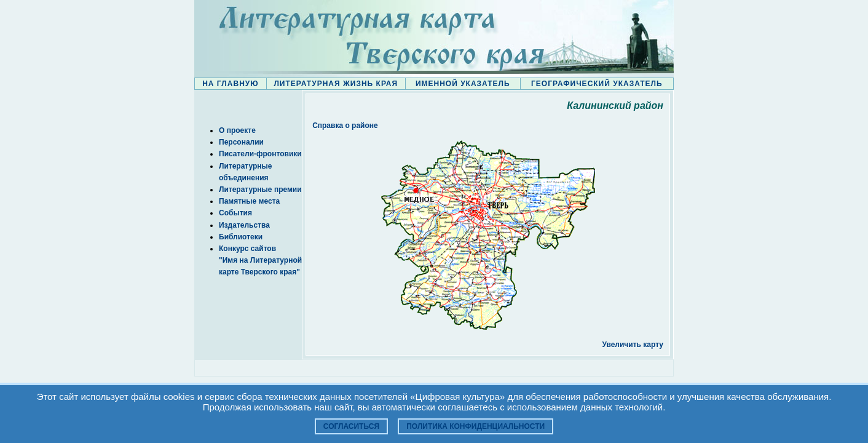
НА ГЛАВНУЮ (230, 84)
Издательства (244, 225)
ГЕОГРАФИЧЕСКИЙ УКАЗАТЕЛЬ (597, 84)
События (235, 213)
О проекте (237, 130)
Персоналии (241, 142)
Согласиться (351, 426)
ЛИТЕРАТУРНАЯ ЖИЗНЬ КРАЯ (336, 84)
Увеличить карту (633, 345)
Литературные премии (260, 190)
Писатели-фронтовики (260, 154)
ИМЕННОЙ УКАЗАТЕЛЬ (463, 84)
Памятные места (249, 201)
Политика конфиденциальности (475, 426)
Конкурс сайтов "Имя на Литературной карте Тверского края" (260, 260)
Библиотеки (241, 237)
